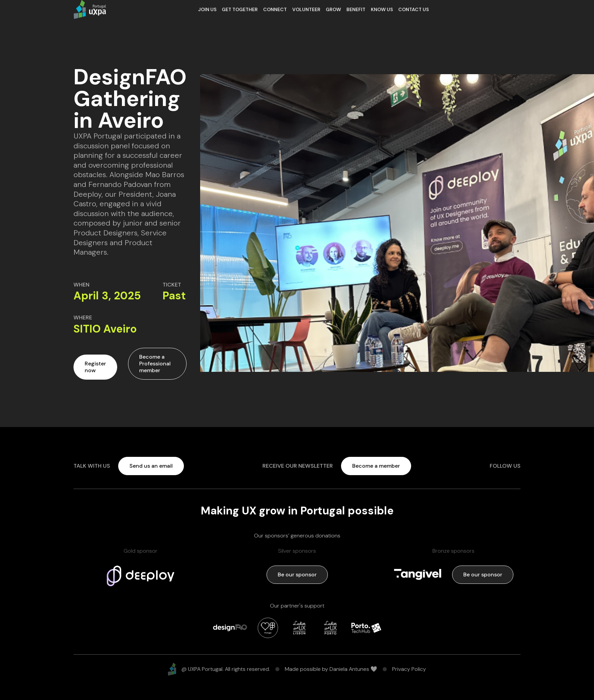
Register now (95, 367)
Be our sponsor (297, 575)
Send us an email (151, 466)
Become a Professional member (155, 364)
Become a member (376, 466)
